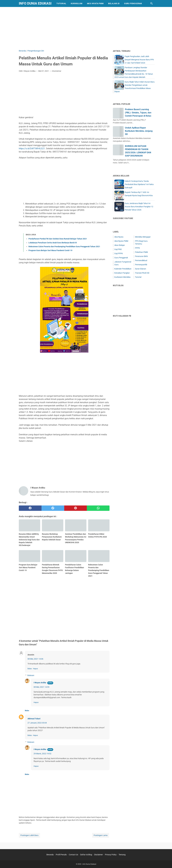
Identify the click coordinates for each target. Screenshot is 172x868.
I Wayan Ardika (40, 683)
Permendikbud (141, 260)
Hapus (35, 669)
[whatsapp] (98, 508)
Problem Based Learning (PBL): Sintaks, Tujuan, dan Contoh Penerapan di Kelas (138, 113)
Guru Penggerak (133, 3)
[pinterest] (76, 508)
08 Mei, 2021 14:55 (41, 687)
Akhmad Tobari (34, 719)
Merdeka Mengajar (143, 237)
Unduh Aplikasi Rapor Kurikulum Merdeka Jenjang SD (139, 131)
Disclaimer (98, 855)
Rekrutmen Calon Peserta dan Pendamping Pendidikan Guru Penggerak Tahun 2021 (64, 247)
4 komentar (57, 71)
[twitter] (53, 508)
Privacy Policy (111, 855)
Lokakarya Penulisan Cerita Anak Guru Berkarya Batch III (53, 243)
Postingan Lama (101, 835)
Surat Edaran (141, 269)
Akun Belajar (120, 245)
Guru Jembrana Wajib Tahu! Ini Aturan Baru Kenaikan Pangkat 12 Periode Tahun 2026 (139, 207)
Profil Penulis (61, 855)
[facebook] (30, 508)
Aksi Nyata (119, 237)
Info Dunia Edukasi (35, 3)
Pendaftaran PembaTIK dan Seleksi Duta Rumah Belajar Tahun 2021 (58, 239)
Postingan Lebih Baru (29, 835)
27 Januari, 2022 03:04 (37, 723)
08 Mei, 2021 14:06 (35, 659)
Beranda (50, 855)
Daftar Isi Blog (86, 855)
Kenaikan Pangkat (122, 273)
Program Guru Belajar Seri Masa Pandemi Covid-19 (50, 250)
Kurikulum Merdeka (122, 277)
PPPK (137, 248)
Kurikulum (77, 3)
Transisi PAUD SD (142, 273)
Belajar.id (114, 3)
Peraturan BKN (141, 256)
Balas (30, 669)
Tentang (122, 855)
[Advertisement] (86, 28)
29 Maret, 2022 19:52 (42, 754)
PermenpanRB (141, 265)
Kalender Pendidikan (123, 269)
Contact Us (73, 855)
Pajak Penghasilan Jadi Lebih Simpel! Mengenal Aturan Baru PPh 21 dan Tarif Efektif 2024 (139, 60)
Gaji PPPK (119, 253)
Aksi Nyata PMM (95, 3)
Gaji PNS (118, 249)
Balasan (31, 675)
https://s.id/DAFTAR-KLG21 (32, 149)
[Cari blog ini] (152, 3)
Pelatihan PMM (141, 252)
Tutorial (61, 3)
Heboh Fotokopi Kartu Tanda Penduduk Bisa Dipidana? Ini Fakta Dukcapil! (139, 184)
